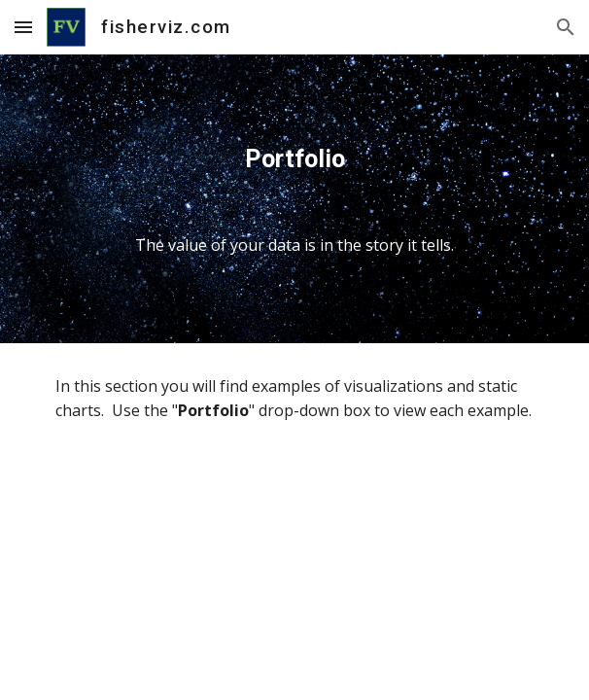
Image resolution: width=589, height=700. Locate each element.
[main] (294, 199)
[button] (23, 27)
